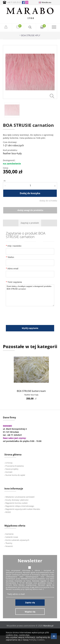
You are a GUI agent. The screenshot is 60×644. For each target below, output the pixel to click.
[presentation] (30, 223)
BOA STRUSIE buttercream (31, 391)
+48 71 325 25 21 (14, 2)
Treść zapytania (14, 282)
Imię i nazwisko (14, 246)
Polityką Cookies (37, 640)
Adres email (12, 268)
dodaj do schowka (48, 201)
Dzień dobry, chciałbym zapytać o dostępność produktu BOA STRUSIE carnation (30, 295)
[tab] (30, 223)
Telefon (10, 257)
